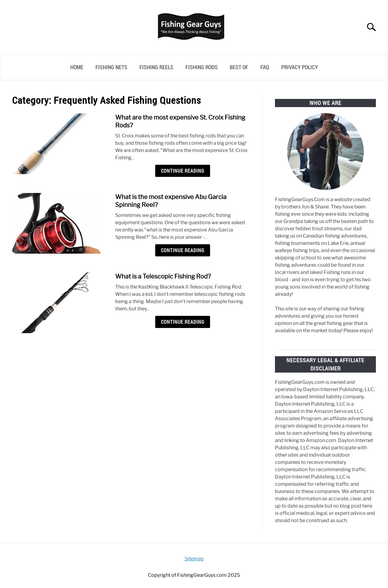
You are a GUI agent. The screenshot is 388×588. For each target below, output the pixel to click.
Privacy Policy (300, 67)
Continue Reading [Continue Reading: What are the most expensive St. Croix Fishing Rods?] (183, 171)
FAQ (265, 67)
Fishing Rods (202, 67)
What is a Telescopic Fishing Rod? (163, 276)
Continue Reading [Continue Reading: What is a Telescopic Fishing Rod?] (183, 322)
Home (77, 67)
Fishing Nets (111, 67)
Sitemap (194, 559)
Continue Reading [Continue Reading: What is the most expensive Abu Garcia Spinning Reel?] (183, 250)
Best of (239, 67)
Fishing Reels (156, 67)
